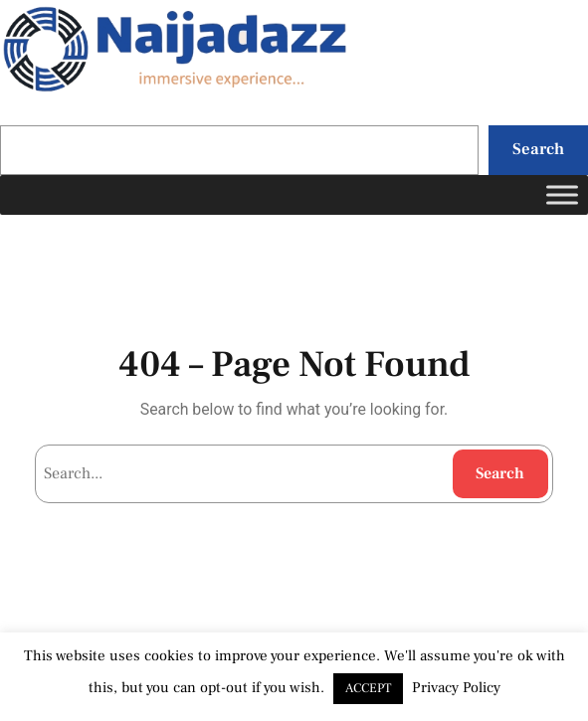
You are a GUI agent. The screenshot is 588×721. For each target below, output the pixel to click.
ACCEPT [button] (368, 688)
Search (538, 149)
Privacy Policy (456, 688)
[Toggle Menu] (562, 194)
